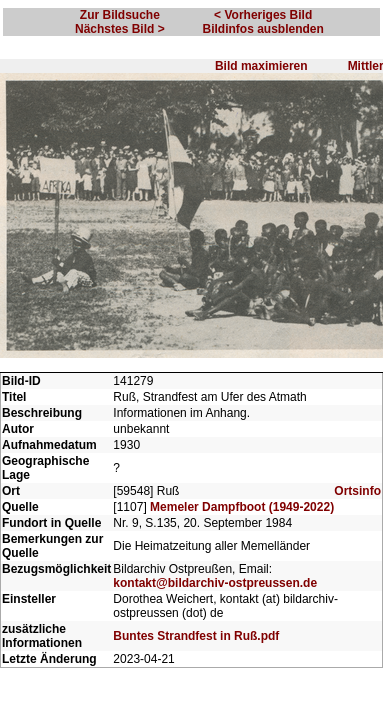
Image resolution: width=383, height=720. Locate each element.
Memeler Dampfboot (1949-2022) (242, 494)
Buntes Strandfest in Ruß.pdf (196, 623)
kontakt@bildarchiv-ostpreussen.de (215, 570)
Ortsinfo (357, 478)
